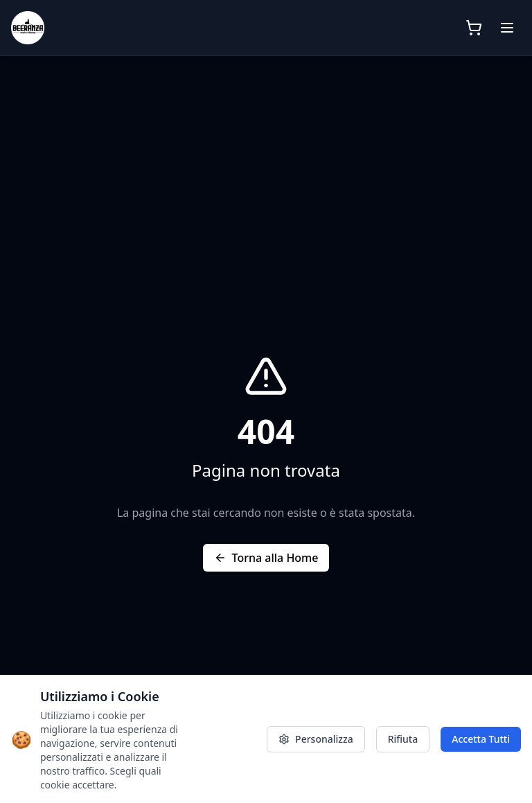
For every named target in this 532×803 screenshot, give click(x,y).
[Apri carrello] (474, 28)
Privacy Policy (225, 739)
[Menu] (507, 28)
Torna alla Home (266, 558)
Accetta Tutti (481, 739)
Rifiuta (403, 739)
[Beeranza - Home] (99, 28)
